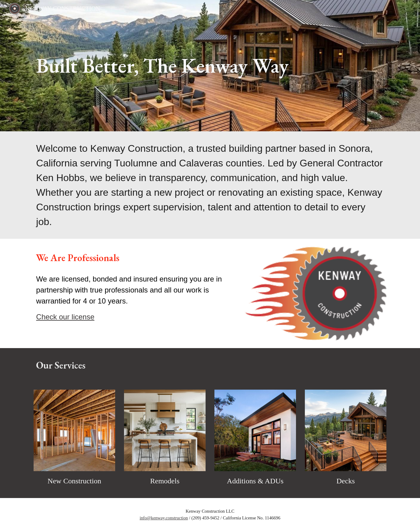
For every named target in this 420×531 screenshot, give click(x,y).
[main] (210, 66)
